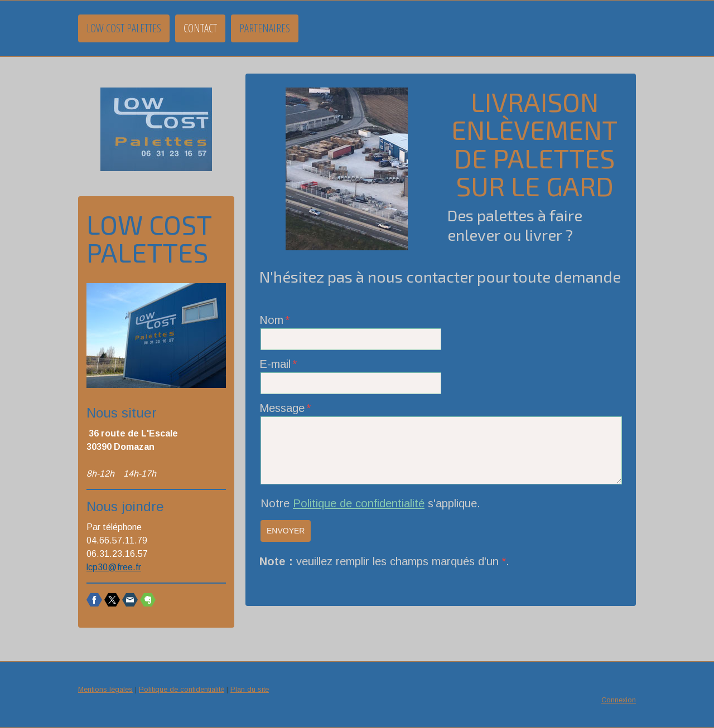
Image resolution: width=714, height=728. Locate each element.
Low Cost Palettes (124, 28)
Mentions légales (105, 689)
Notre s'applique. (370, 503)
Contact (200, 28)
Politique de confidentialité (359, 503)
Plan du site (250, 689)
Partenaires (265, 28)
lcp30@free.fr (114, 567)
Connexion (619, 700)
